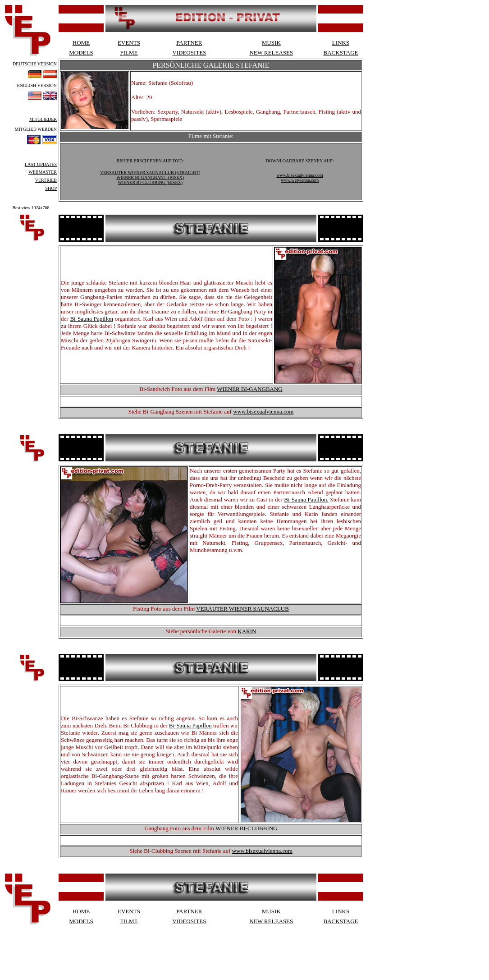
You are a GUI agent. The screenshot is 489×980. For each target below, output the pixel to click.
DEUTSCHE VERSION (35, 64)
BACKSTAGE (341, 53)
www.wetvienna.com (300, 180)
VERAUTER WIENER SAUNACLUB (242, 609)
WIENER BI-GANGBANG (250, 389)
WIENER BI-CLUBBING (247, 828)
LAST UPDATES (41, 164)
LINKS (341, 43)
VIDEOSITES (189, 53)
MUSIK (271, 43)
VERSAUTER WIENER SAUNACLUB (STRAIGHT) (150, 173)
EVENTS (129, 43)
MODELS (81, 53)
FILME (129, 53)
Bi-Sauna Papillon (91, 319)
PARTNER (189, 43)
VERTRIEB (46, 180)
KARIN (247, 631)
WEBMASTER (43, 172)
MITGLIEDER (43, 119)
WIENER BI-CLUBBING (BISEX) (150, 182)
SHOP (51, 188)
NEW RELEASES (271, 53)
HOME (81, 43)
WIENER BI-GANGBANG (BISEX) (150, 177)
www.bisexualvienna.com (300, 175)
